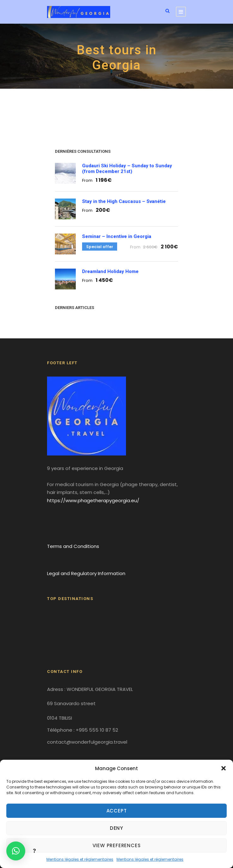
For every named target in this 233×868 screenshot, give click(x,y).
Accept (117, 811)
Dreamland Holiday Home (110, 271)
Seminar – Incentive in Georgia (117, 236)
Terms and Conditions (73, 546)
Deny (116, 828)
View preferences (117, 845)
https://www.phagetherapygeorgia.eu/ (93, 500)
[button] (224, 768)
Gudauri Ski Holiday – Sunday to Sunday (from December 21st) (127, 169)
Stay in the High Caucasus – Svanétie (124, 201)
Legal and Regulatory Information (86, 573)
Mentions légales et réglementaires (80, 859)
